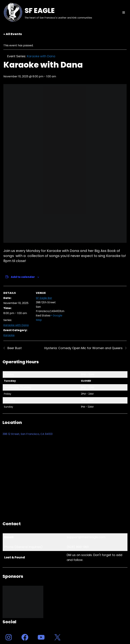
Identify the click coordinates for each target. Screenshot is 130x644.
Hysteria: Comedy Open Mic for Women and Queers (84, 348)
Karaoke (9, 335)
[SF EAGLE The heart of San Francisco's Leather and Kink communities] (47, 12)
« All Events (13, 34)
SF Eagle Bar (44, 298)
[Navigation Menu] (124, 12)
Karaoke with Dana (16, 325)
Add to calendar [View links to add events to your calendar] (23, 277)
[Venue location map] (86, 309)
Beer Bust (14, 348)
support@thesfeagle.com (86, 537)
